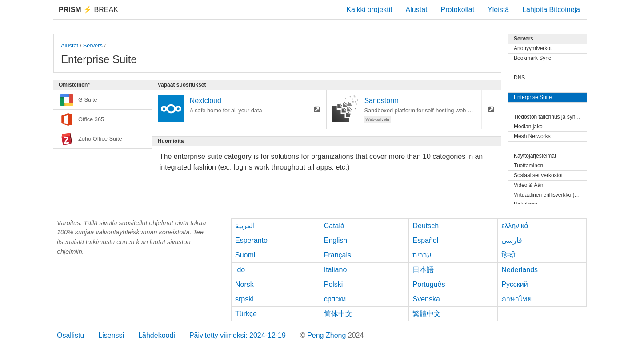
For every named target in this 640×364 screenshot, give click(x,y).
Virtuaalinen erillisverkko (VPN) (550, 195)
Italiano (336, 270)
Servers (93, 45)
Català (334, 226)
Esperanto (251, 240)
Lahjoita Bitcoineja (551, 10)
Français (338, 255)
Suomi (245, 255)
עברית (422, 255)
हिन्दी (508, 255)
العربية (245, 226)
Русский (514, 284)
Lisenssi (111, 335)
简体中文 (338, 314)
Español (425, 240)
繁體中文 (427, 314)
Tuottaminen (528, 166)
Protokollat (458, 10)
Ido (240, 270)
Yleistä (498, 10)
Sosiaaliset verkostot (538, 175)
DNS (519, 78)
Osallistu (70, 335)
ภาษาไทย (516, 299)
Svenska (426, 299)
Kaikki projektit (369, 10)
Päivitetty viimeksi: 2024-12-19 (238, 335)
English (336, 240)
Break (88, 10)
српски (335, 299)
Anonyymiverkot (533, 48)
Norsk (244, 284)
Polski (334, 284)
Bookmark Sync (532, 58)
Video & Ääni (529, 185)
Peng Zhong (328, 335)
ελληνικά (515, 226)
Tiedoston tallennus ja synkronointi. (550, 117)
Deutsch (426, 226)
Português (429, 284)
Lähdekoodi (157, 335)
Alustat (417, 10)
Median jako (528, 127)
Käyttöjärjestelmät (535, 156)
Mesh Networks (532, 136)
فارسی (512, 240)
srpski (244, 299)
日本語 (423, 270)
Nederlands (520, 270)
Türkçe (246, 314)
